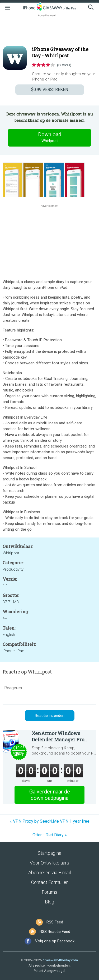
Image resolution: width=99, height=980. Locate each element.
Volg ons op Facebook (55, 941)
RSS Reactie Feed (55, 932)
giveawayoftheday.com (60, 960)
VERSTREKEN (50, 90)
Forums (49, 892)
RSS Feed (55, 922)
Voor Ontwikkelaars (49, 863)
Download (50, 138)
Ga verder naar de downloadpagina (50, 795)
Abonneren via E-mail (49, 873)
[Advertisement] (49, 31)
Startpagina (49, 853)
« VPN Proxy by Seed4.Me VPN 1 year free (50, 821)
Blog (49, 902)
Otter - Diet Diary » (50, 835)
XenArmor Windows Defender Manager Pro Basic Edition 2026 (58, 736)
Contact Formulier (49, 882)
